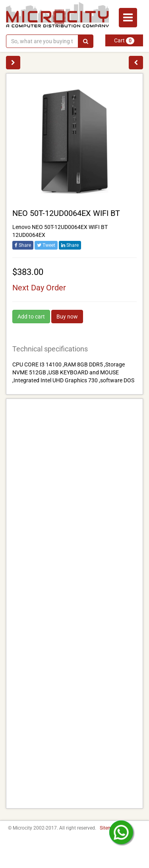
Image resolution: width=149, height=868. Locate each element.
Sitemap (109, 828)
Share (23, 245)
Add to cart (31, 317)
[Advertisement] (74, 604)
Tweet (46, 245)
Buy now (67, 317)
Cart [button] (124, 41)
